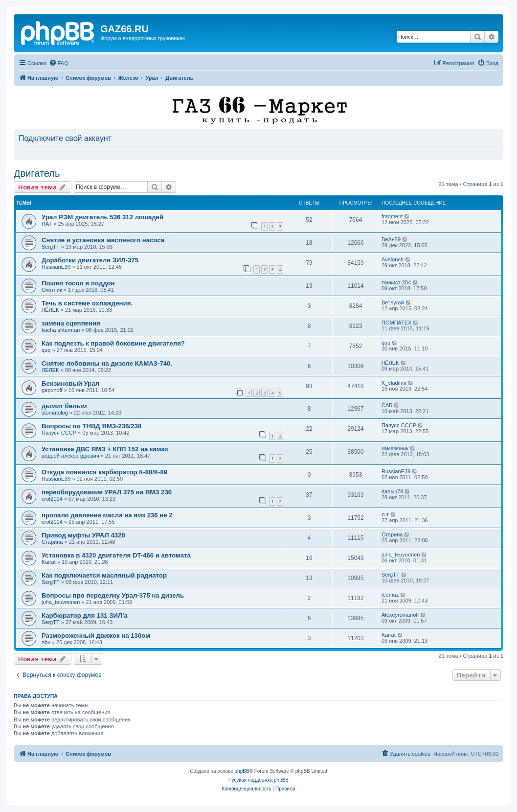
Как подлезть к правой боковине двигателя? (113, 343)
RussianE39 (56, 267)
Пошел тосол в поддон (78, 283)
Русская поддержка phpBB (258, 780)
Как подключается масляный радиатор (104, 575)
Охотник (52, 290)
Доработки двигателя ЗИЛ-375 (90, 260)
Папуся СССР (59, 433)
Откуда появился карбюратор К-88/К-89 (104, 472)
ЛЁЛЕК (50, 310)
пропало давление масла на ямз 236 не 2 (107, 515)
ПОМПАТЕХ (396, 323)
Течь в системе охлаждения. (87, 303)
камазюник (395, 448)
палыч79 (392, 491)
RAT (47, 224)
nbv (46, 642)
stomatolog (55, 413)
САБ (387, 405)
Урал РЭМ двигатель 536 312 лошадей (102, 217)
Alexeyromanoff (400, 615)
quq (46, 350)
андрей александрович (70, 456)
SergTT (51, 247)
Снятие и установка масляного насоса (103, 240)
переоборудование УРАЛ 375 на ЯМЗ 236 (107, 492)
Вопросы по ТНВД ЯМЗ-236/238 (91, 426)
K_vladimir (394, 383)
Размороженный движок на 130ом (96, 636)
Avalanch (393, 259)
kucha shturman (61, 330)
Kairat (49, 562)
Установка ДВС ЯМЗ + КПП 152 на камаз (105, 449)
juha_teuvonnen (401, 555)
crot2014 (52, 499)
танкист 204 (396, 282)
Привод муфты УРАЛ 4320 (83, 535)
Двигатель (37, 173)
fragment (392, 216)
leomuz (390, 595)
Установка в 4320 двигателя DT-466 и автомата (116, 555)
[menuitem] (59, 63)
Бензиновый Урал (70, 383)
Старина (52, 542)
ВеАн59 (391, 239)
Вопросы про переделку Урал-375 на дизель (113, 595)
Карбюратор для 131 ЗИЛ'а (85, 615)
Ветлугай (393, 302)
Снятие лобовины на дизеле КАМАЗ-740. (107, 363)
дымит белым (64, 406)
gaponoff (52, 390)
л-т (385, 514)
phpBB (242, 771)
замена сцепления (71, 323)
